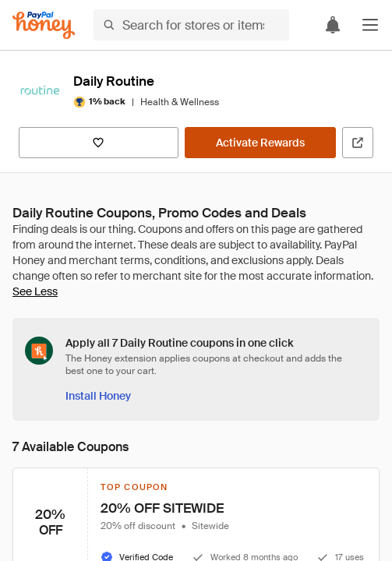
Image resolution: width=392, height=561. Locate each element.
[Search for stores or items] (191, 25)
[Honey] (44, 25)
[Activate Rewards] (260, 143)
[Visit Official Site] (358, 143)
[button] (370, 25)
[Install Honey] (98, 396)
